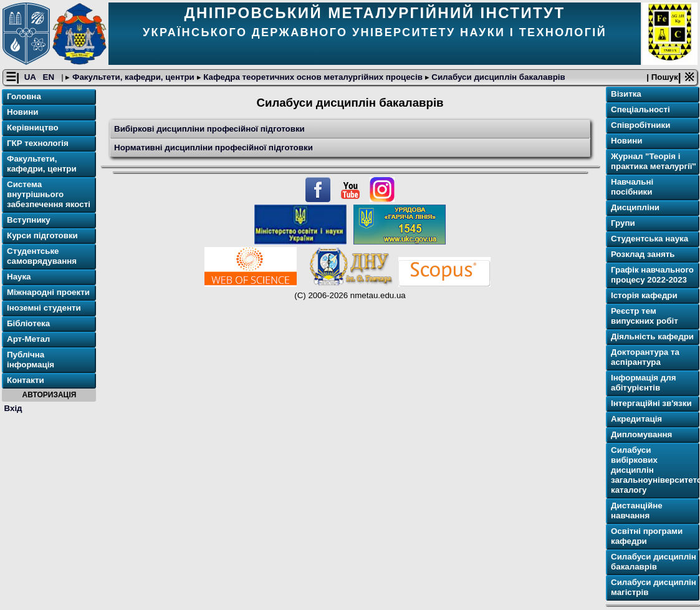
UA (31, 77)
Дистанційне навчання (637, 511)
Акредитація (636, 419)
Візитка (626, 94)
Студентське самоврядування (42, 256)
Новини (22, 112)
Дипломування (641, 434)
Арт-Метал (28, 339)
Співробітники (640, 125)
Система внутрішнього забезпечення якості (49, 194)
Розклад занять (643, 254)
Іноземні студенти (44, 308)
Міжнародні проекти (48, 292)
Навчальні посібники (632, 187)
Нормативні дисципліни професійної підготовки (213, 148)
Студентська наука (650, 239)
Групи (623, 223)
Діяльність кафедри (652, 336)
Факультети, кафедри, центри (133, 77)
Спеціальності (640, 109)
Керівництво (33, 128)
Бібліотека (28, 323)
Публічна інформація (31, 360)
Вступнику (29, 220)
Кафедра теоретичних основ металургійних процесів (313, 77)
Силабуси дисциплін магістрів (654, 587)
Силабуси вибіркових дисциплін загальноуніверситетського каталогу (654, 470)
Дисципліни (635, 207)
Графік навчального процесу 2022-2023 (652, 275)
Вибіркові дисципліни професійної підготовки (209, 129)
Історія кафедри (644, 295)
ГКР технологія (38, 143)
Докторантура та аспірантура (645, 357)
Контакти (26, 380)
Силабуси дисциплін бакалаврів (497, 77)
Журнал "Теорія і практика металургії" (654, 161)
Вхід (13, 408)
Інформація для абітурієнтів (644, 383)
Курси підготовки (42, 235)
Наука (19, 277)
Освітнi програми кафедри (647, 536)
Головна (24, 96)
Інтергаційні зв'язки (651, 403)
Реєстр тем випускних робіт (645, 316)
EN (50, 77)
